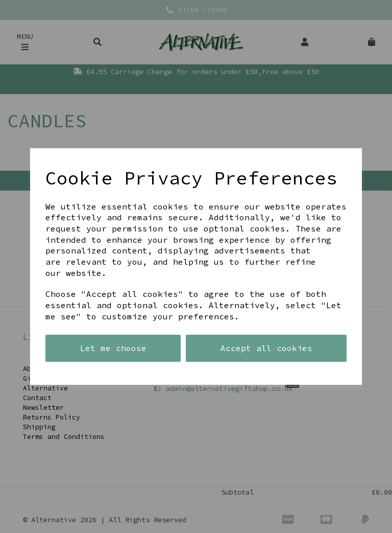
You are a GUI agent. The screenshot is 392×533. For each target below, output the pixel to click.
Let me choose (113, 348)
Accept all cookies (266, 348)
